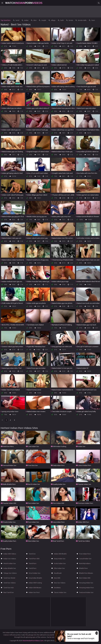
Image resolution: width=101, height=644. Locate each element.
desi (33, 20)
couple (42, 20)
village (52, 20)
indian (25, 20)
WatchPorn (24, 3)
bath (60, 20)
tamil (16, 20)
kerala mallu (81, 20)
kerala (69, 20)
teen (92, 20)
